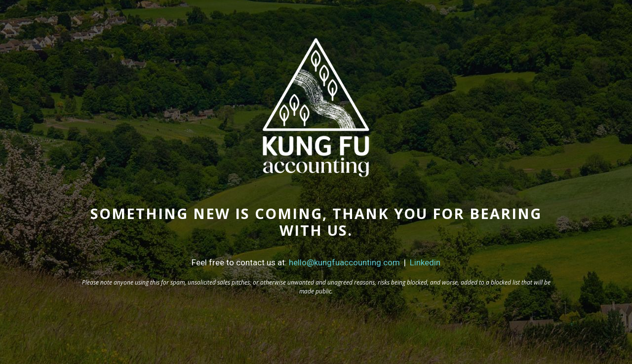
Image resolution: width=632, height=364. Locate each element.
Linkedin (425, 262)
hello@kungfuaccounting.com (344, 262)
